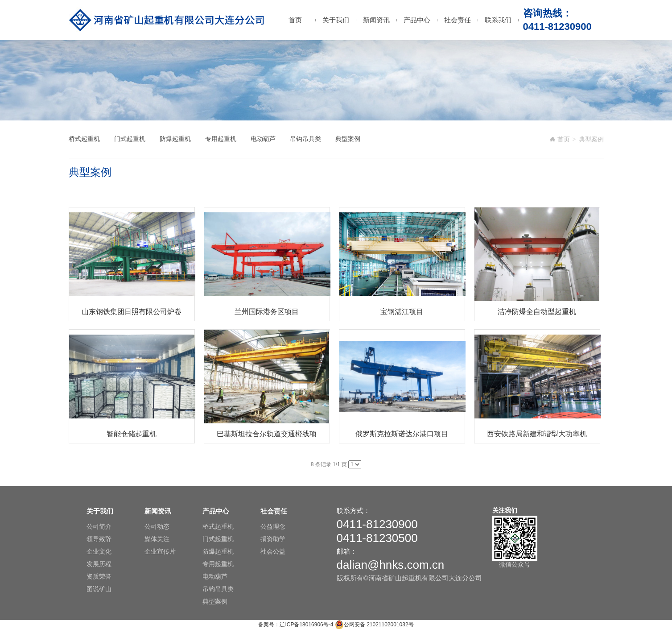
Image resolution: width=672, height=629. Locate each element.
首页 (295, 20)
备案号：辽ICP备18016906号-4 (296, 625)
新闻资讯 (376, 20)
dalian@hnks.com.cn (391, 565)
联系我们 (498, 20)
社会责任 (458, 20)
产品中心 (417, 20)
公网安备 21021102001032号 (374, 625)
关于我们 (336, 20)
